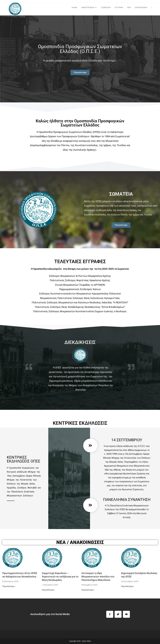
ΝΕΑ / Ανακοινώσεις (80, 542)
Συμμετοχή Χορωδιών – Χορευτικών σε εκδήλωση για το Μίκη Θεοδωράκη (60, 577)
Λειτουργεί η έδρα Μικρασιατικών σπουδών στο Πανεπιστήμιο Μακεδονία (98, 577)
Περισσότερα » (9, 586)
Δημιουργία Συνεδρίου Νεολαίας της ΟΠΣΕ (139, 575)
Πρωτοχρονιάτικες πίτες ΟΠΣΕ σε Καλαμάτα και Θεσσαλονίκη (20, 575)
